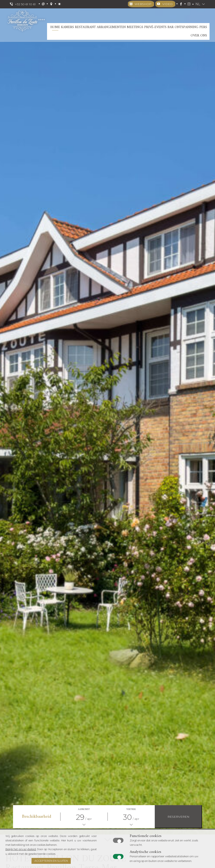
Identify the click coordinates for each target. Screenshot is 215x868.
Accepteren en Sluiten (51, 861)
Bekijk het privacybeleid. (21, 849)
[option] (107, 421)
